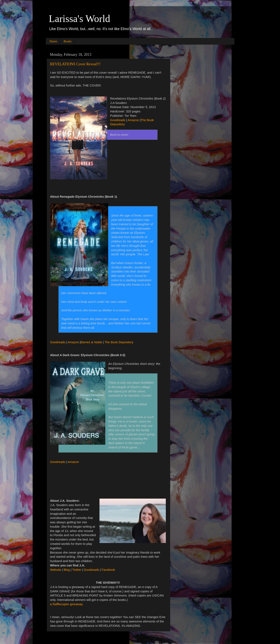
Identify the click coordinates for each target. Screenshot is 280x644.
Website (56, 570)
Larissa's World (80, 19)
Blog (67, 570)
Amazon (133, 120)
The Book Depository (119, 342)
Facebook (108, 570)
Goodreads (118, 120)
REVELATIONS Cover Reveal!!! (75, 64)
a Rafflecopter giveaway (67, 604)
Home (53, 41)
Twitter (77, 570)
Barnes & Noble (91, 342)
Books (68, 41)
